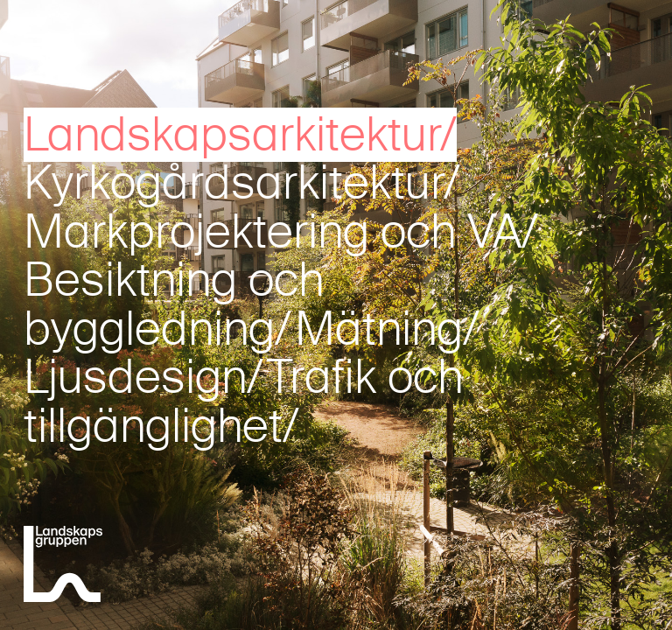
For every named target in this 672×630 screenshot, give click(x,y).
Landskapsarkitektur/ (240, 135)
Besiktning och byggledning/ (174, 304)
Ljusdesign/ (143, 377)
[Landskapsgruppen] (63, 567)
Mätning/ (387, 329)
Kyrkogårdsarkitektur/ (242, 183)
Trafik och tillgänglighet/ (243, 401)
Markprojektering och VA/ (281, 232)
